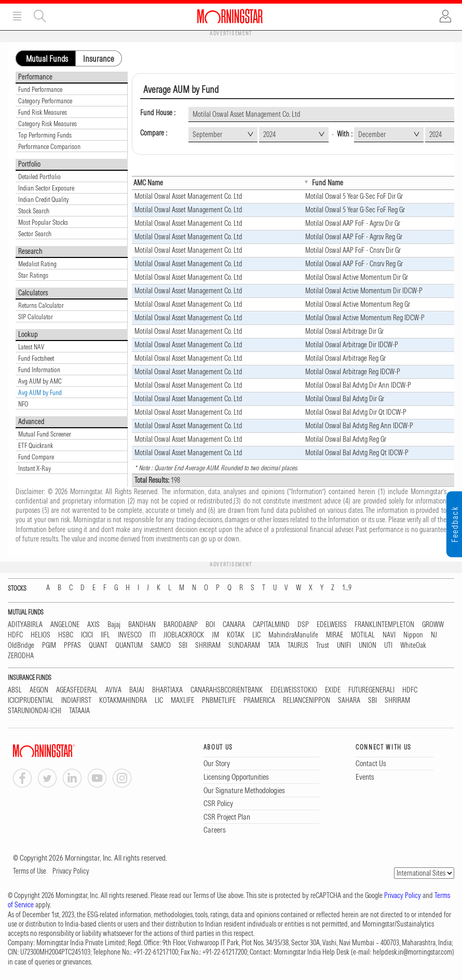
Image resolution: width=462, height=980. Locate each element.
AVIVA (113, 690)
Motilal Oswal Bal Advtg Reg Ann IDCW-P (359, 426)
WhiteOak (413, 645)
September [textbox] (207, 134)
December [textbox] (372, 134)
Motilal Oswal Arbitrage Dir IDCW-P (352, 345)
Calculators (33, 293)
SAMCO (161, 645)
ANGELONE (65, 625)
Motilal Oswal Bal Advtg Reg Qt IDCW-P (357, 453)
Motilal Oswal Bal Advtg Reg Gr (346, 439)
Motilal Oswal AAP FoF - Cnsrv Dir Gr (353, 250)
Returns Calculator (41, 305)
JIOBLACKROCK (184, 635)
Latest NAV (31, 347)
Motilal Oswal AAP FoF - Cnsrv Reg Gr (354, 264)
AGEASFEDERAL (77, 690)
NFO (23, 404)
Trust (323, 645)
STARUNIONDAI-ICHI (35, 711)
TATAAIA (79, 711)
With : (345, 134)
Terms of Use (30, 871)
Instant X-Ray (35, 468)
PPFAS (72, 645)
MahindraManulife (293, 635)
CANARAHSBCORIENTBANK (227, 690)
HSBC (66, 635)
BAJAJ (137, 690)
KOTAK (236, 635)
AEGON (39, 690)
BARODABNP (181, 625)
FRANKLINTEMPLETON (384, 625)
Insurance (99, 59)
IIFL (105, 635)
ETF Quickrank (36, 445)
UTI (388, 645)
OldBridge (21, 645)
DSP (303, 625)
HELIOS (40, 635)
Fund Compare (36, 457)
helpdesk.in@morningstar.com (412, 952)
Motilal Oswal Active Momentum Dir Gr (357, 277)
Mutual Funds (47, 59)
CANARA (234, 625)
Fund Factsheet (36, 358)
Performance (35, 77)
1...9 (347, 588)
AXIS (93, 625)
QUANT (98, 645)
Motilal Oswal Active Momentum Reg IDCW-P (365, 318)
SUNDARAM (244, 645)
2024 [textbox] (269, 134)
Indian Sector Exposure (46, 188)
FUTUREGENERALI (371, 690)
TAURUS (298, 645)
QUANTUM (129, 645)
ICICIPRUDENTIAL (31, 700)
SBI (183, 645)
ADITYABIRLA (25, 625)
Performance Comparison (49, 146)
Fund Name (328, 183)
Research (30, 251)
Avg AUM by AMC (40, 381)
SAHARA (349, 700)
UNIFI (344, 645)
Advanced (31, 421)
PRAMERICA (259, 700)
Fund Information (39, 370)
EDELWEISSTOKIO (294, 690)
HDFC (15, 635)
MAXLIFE (182, 700)
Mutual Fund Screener (45, 434)
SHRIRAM (208, 645)
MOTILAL (363, 635)
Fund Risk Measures (43, 112)
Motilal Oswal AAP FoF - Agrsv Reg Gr (354, 237)
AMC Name (148, 183)
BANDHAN (142, 625)
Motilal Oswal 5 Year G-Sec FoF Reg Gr (355, 210)
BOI (210, 625)
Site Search (40, 16)
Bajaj (114, 625)
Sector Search (35, 234)
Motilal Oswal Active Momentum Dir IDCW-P (364, 291)
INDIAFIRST (76, 700)
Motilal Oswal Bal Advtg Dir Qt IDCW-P (356, 412)
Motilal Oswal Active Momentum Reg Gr (358, 304)
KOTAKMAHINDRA (123, 700)
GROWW (433, 625)
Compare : (154, 133)
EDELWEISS (332, 625)
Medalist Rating (37, 264)
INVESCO (130, 635)
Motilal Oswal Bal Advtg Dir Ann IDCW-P (358, 385)
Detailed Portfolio (39, 176)
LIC (256, 635)
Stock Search (34, 211)
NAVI (389, 635)
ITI (153, 635)
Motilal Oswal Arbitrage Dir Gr (344, 331)
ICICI (87, 635)
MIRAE (335, 635)
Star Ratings (33, 275)
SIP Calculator (36, 317)
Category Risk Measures (47, 124)
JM (215, 635)
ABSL (15, 690)
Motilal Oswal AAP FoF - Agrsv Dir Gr (353, 223)
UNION (368, 645)
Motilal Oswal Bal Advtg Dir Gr (345, 399)
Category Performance (45, 101)
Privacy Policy (71, 871)
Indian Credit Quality (44, 199)
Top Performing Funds (45, 135)
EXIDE (333, 690)
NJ (434, 635)
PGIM (49, 645)
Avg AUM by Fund (40, 392)
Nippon (413, 635)
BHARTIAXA (167, 690)
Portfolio (29, 164)
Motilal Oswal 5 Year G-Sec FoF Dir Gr (354, 196)
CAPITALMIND (271, 625)
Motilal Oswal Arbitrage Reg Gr (345, 358)
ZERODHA (21, 656)
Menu (17, 16)
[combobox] (223, 135)
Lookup (28, 334)
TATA (274, 645)
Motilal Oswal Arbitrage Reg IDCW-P (353, 372)
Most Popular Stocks (43, 222)
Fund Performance (40, 89)
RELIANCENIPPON (307, 700)
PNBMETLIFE (219, 700)
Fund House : (158, 113)
